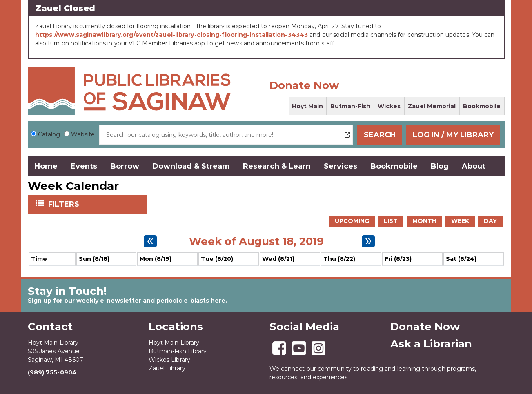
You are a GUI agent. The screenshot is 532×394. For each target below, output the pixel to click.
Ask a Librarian (431, 344)
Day (490, 221)
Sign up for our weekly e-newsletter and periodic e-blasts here (127, 301)
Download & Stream (191, 166)
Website (83, 134)
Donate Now (304, 85)
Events (84, 166)
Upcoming (352, 221)
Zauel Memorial (432, 106)
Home (46, 166)
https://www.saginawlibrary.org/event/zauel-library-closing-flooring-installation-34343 (172, 35)
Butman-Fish (350, 106)
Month (424, 221)
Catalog (49, 134)
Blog (440, 166)
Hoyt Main (307, 106)
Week (460, 221)
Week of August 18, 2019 (256, 241)
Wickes (389, 106)
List (391, 221)
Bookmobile (482, 106)
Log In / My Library (454, 135)
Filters (65, 204)
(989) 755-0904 (52, 372)
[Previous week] (150, 241)
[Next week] (368, 241)
